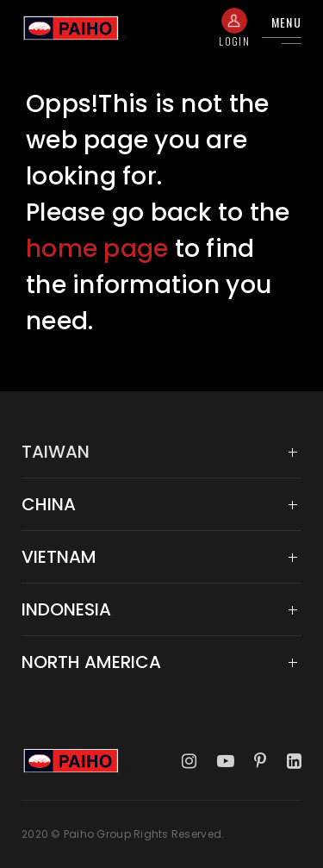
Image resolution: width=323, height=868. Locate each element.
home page (97, 249)
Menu (286, 22)
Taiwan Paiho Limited (75, 28)
